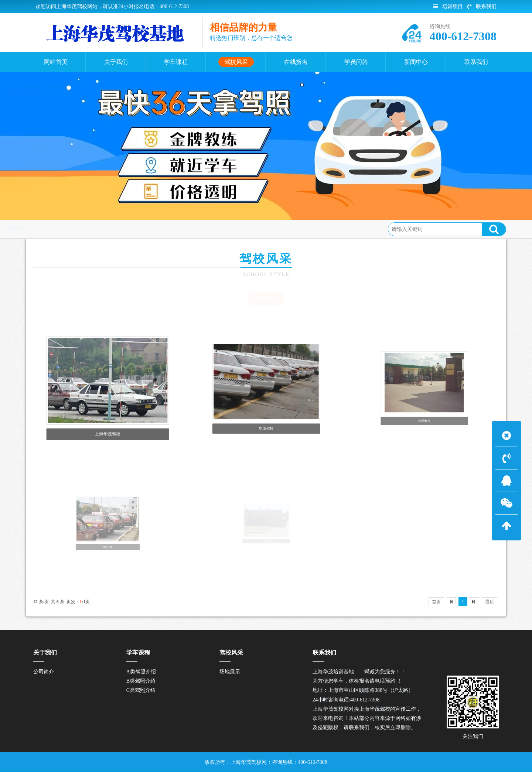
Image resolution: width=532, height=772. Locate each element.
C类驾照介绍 (141, 690)
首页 (63, 229)
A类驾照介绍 (141, 672)
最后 (490, 602)
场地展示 (117, 229)
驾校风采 (88, 229)
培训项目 (448, 6)
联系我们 (482, 6)
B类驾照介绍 (141, 681)
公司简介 (44, 672)
